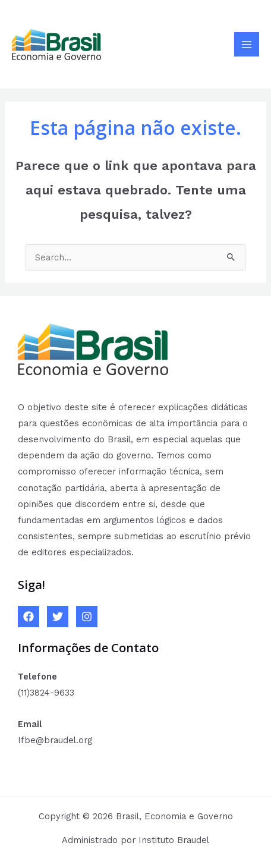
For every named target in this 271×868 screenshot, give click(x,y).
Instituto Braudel (174, 840)
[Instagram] (87, 617)
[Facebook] (29, 617)
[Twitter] (58, 617)
